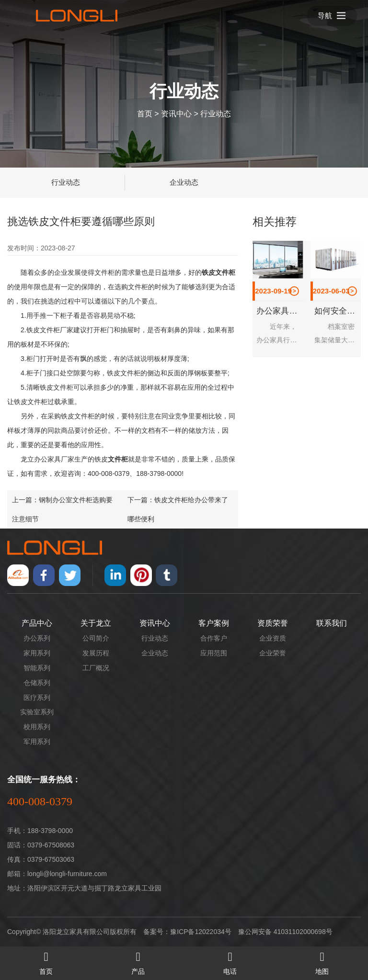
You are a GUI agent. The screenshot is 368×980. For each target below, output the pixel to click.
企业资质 (273, 638)
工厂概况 (96, 668)
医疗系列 (37, 698)
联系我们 (332, 623)
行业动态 (216, 113)
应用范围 (214, 653)
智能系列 (37, 668)
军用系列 (37, 742)
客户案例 (214, 623)
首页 (145, 113)
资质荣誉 (273, 623)
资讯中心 (176, 113)
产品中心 (37, 623)
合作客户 (214, 638)
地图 (322, 961)
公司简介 (96, 638)
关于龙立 (96, 623)
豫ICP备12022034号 (201, 932)
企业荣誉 (273, 653)
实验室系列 (37, 712)
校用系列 (37, 727)
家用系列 (37, 653)
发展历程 (96, 653)
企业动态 (184, 182)
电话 (230, 961)
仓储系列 (37, 683)
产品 (138, 961)
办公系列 (37, 638)
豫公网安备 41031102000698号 (285, 932)
